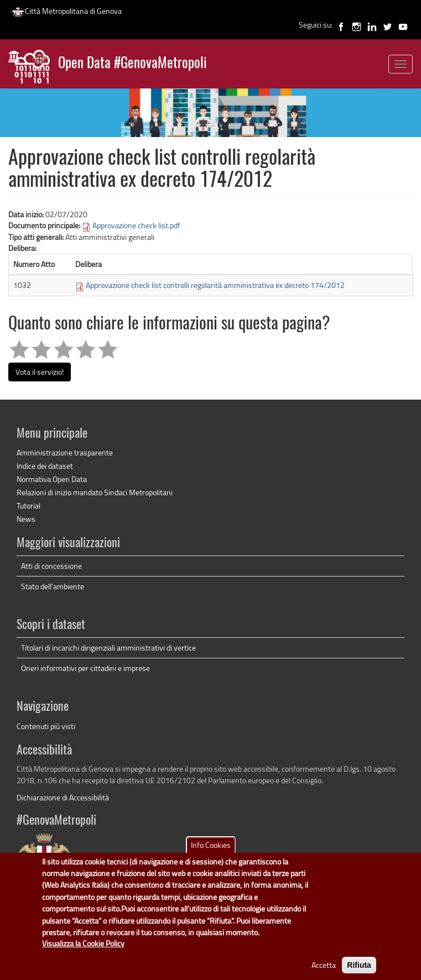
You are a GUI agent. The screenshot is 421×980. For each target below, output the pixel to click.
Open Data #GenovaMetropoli (132, 64)
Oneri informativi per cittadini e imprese (85, 668)
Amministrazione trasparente (65, 452)
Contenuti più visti (46, 726)
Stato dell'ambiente (53, 586)
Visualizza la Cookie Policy (83, 953)
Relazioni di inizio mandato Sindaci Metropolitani (95, 492)
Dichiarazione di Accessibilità (63, 797)
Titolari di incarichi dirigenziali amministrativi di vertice (108, 648)
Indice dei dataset (45, 466)
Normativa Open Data (52, 479)
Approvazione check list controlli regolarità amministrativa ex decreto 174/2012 (215, 285)
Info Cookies (211, 854)
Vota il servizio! (40, 372)
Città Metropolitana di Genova (66, 11)
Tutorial (28, 505)
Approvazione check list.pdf (136, 225)
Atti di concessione (51, 566)
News (26, 519)
